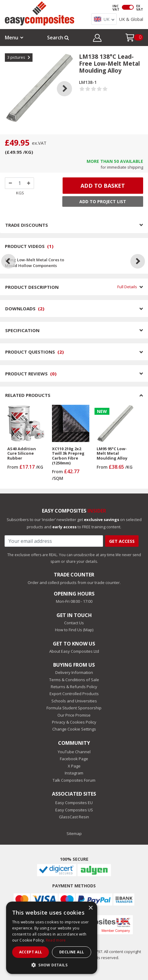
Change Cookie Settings (74, 729)
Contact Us (74, 623)
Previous (10, 81)
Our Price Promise (74, 715)
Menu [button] (12, 38)
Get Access (122, 541)
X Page (74, 766)
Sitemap (74, 833)
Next (69, 81)
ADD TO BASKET (103, 186)
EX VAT (140, 8)
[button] (97, 39)
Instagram (74, 773)
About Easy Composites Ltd (74, 651)
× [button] (90, 908)
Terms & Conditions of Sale (74, 680)
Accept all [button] (31, 952)
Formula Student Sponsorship (74, 708)
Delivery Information (74, 672)
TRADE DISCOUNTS (74, 225)
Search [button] (58, 38)
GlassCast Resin (74, 817)
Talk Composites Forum (74, 780)
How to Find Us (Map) (74, 630)
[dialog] (52, 938)
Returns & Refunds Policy (74, 687)
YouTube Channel (74, 752)
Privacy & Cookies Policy (74, 722)
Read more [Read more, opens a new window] (56, 940)
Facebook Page (74, 759)
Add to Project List (103, 201)
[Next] (138, 261)
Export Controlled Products (74, 694)
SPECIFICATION (74, 330)
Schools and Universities (74, 701)
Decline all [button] (72, 952)
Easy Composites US (74, 810)
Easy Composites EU (74, 803)
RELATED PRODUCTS (74, 395)
